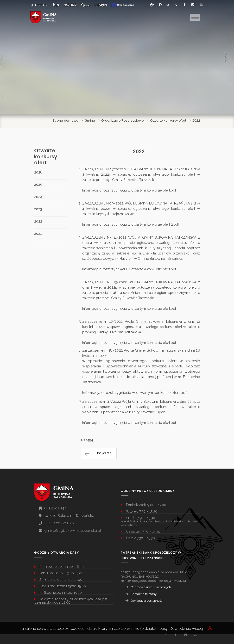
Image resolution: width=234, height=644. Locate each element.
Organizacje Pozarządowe (123, 121)
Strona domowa (66, 121)
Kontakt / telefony (144, 594)
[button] (99, 453)
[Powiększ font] (167, 5)
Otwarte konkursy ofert (168, 121)
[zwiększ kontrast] (160, 5)
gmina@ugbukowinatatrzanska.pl (73, 531)
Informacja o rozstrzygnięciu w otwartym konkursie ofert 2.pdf (131, 224)
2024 (38, 197)
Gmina (90, 121)
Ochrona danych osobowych (151, 587)
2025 (38, 185)
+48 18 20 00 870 (59, 523)
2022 (196, 121)
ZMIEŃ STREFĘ (39, 5)
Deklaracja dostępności (147, 601)
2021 (38, 234)
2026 (38, 172)
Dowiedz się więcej (186, 629)
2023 (38, 209)
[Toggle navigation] (195, 17)
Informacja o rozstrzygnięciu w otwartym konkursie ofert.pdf (129, 190)
